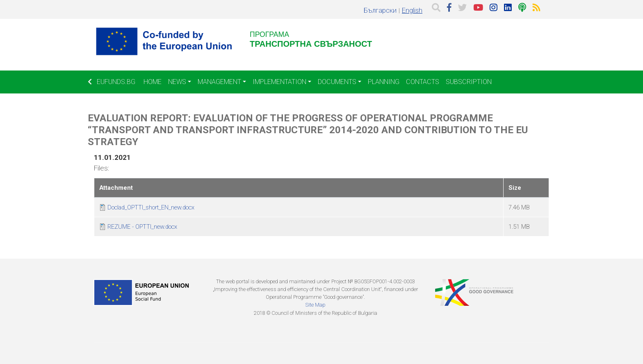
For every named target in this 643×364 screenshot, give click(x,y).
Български (380, 10)
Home (153, 82)
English (412, 10)
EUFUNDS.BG (112, 82)
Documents (337, 82)
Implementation (279, 82)
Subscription (469, 82)
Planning (384, 82)
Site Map (315, 305)
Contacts (423, 82)
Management (219, 82)
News (177, 82)
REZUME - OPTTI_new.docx (142, 227)
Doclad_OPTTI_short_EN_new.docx (151, 207)
